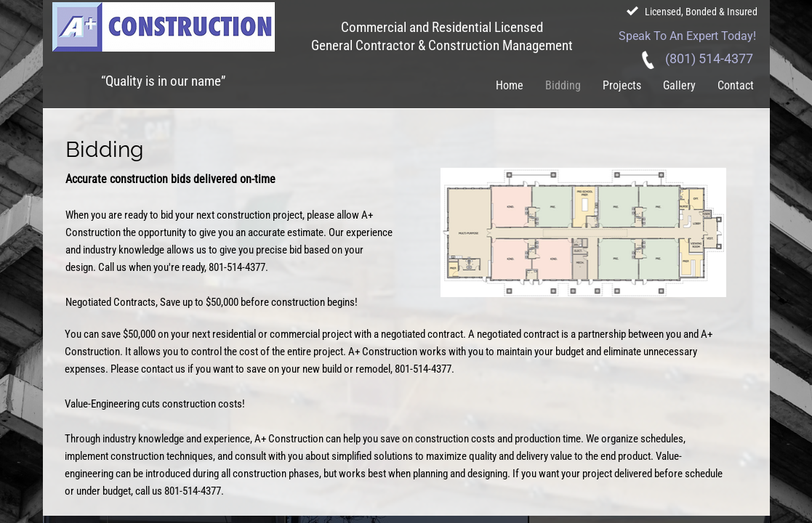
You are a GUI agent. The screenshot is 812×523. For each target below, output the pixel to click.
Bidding (563, 85)
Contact (736, 85)
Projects (622, 85)
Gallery (679, 85)
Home (510, 85)
